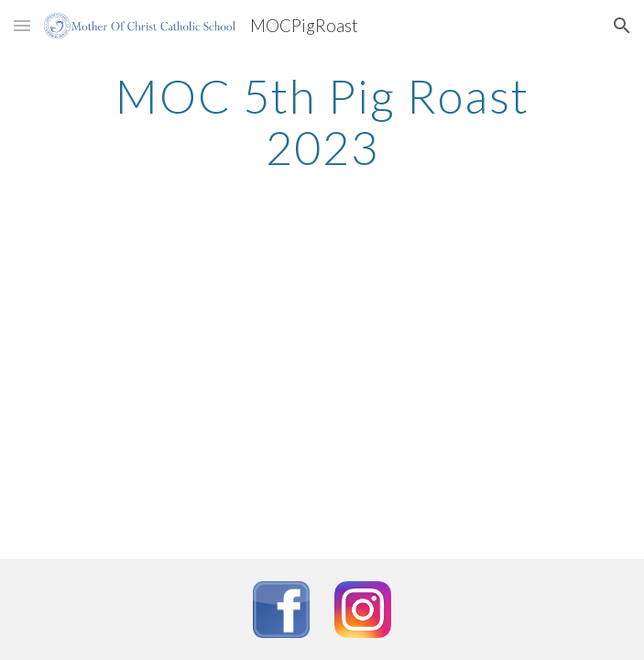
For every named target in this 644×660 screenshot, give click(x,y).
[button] (22, 25)
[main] (322, 121)
